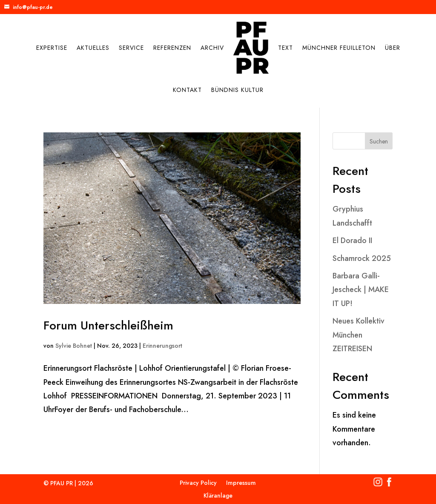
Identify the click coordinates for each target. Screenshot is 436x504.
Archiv (212, 48)
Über (393, 48)
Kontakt (187, 90)
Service (131, 48)
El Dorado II (352, 241)
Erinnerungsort (162, 346)
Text (285, 48)
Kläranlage (218, 496)
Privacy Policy (198, 483)
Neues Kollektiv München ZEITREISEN (359, 335)
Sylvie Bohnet (74, 346)
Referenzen (172, 48)
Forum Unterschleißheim (108, 325)
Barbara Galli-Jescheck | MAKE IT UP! (361, 290)
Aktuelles (93, 48)
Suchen (379, 141)
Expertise (52, 48)
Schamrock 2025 (362, 258)
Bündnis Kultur (237, 90)
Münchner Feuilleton (339, 48)
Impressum (241, 483)
